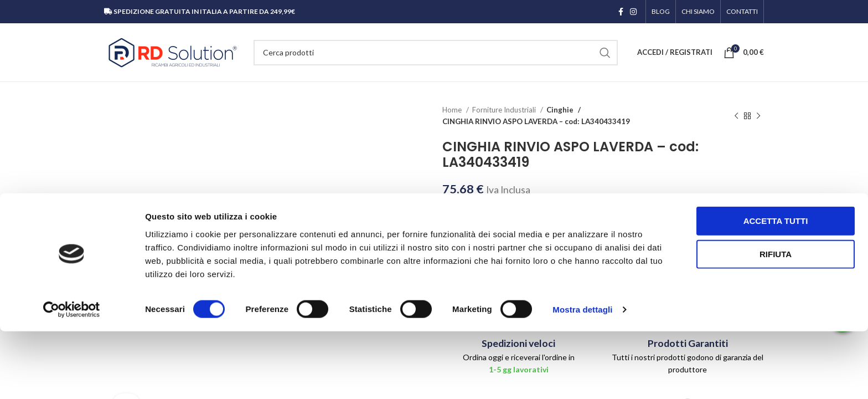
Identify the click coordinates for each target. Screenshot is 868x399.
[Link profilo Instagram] (633, 12)
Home (453, 110)
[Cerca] (436, 53)
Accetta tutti (776, 288)
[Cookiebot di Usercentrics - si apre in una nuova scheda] (72, 377)
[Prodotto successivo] (758, 116)
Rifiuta (776, 322)
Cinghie (559, 110)
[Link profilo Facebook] (621, 12)
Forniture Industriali (505, 110)
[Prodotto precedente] (736, 116)
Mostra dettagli (582, 377)
